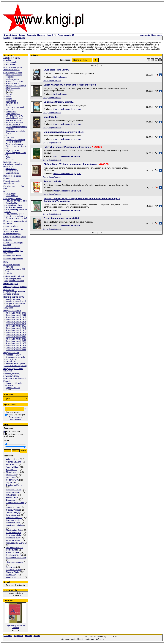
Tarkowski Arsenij (13, 570)
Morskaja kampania (14, 120)
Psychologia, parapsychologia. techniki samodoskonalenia (14, 292)
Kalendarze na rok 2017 (16, 330)
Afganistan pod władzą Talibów (16, 627)
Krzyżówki (8, 240)
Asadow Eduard (13, 467)
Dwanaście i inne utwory (56, 70)
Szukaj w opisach (15, 412)
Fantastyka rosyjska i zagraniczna (12, 182)
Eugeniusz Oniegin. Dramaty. (59, 102)
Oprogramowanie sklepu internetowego (78, 639)
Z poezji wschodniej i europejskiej (61, 218)
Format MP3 (11, 64)
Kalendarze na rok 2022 (16, 341)
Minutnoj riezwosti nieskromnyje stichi (64, 132)
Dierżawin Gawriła (14, 490)
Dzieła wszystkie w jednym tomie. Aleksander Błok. (70, 85)
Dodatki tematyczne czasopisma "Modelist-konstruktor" (13, 164)
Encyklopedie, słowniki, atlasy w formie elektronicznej (15, 359)
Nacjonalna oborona (14, 122)
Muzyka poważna (13, 299)
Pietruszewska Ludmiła (16, 543)
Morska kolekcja (12, 173)
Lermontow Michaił (14, 518)
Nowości (41, 35)
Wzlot (8, 157)
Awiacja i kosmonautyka (16, 86)
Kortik (8, 105)
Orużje (8, 133)
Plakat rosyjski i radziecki (14, 276)
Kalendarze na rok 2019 (16, 335)
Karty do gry (11, 194)
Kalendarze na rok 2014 (16, 324)
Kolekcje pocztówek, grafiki (15, 237)
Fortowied (10, 94)
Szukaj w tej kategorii (16, 415)
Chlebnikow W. (12, 480)
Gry (5, 191)
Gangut (9, 99)
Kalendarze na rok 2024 (16, 345)
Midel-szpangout (13, 114)
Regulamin (18, 636)
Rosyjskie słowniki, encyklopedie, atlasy (12, 354)
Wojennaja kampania (15, 144)
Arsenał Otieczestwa (14, 81)
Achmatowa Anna (14, 462)
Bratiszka (10, 90)
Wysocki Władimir (14, 577)
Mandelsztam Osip (14, 530)
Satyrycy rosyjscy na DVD (17, 218)
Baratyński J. (12, 470)
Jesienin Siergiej (13, 512)
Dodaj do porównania (52, 81)
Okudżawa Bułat (13, 538)
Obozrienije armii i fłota (15, 131)
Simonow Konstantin (15, 562)
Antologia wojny (12, 79)
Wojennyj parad (12, 150)
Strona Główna (10, 35)
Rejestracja (156, 35)
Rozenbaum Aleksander (16, 558)
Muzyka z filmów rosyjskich (12, 307)
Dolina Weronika (13, 492)
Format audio (11, 62)
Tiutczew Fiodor (13, 572)
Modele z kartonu (13, 388)
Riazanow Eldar (13, 552)
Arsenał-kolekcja (13, 83)
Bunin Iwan (11, 477)
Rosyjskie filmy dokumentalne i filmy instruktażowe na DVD (14, 205)
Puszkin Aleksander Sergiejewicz (14, 549)
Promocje (31, 35)
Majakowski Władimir (15, 525)
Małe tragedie (51, 117)
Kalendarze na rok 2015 (16, 326)
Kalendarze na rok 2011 (16, 319)
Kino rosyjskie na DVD (13, 199)
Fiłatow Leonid (12, 497)
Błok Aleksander (13, 472)
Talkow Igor (11, 567)
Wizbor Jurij (11, 575)
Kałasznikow (11, 101)
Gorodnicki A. (12, 500)
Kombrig (9, 267)
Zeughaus (10, 159)
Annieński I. (11, 464)
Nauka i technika (13, 124)
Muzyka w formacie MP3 (16, 303)
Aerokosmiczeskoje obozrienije (13, 76)
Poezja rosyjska (19, 38)
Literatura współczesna (13, 259)
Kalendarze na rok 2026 (16, 350)
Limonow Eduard (13, 523)
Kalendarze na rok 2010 (16, 317)
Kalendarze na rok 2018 (16, 332)
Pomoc (37, 636)
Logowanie (145, 35)
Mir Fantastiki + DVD (14, 116)
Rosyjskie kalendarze (12, 311)
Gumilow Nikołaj (13, 510)
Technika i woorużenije (15, 140)
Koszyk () (51, 35)
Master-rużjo (11, 112)
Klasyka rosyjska (10, 226)
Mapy (6, 262)
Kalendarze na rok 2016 (16, 328)
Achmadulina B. (13, 459)
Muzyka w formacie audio (16, 301)
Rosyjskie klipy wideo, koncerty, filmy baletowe (15, 215)
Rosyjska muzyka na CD (14, 297)
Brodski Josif (11, 475)
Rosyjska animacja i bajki (16, 201)
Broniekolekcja (12, 171)
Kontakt (28, 636)
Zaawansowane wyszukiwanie (15, 418)
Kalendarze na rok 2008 (16, 313)
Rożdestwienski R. (14, 555)
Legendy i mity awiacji (15, 107)
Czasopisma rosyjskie (13, 73)
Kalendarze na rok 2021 (16, 339)
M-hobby (9, 109)
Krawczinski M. (12, 515)
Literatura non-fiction (12, 256)
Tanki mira (10, 137)
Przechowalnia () (66, 35)
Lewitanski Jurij (13, 520)
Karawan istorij (12, 103)
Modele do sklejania (12, 265)
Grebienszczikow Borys (16, 503)
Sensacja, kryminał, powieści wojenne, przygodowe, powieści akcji (15, 376)
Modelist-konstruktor (14, 118)
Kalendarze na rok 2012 (16, 322)
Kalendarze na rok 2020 (16, 337)
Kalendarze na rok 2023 (16, 343)
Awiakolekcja (11, 169)
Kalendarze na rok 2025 (16, 348)
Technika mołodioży (14, 142)
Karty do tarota (12, 196)
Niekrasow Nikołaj (14, 535)
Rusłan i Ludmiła (52, 181)
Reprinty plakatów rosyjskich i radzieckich (14, 280)
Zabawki (7, 381)
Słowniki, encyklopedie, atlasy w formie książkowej (16, 365)
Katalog (22, 35)
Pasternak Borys (13, 540)
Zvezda (9, 273)
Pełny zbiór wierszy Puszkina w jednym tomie (67, 147)
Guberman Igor (12, 507)
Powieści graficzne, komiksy (15, 287)
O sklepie (8, 636)
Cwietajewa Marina (14, 485)
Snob (8, 135)
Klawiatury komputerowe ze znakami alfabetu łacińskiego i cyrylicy (15, 231)
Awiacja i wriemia (13, 88)
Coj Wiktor (11, 482)
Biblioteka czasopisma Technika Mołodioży (13, 68)
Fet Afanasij (11, 495)
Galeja (8, 96)
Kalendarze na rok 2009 (16, 315)
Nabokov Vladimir (14, 533)
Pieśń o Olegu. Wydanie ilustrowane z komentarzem (70, 164)
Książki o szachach (11, 248)
